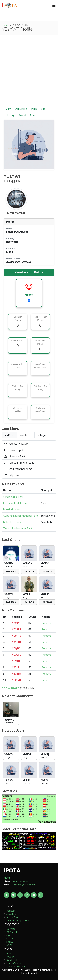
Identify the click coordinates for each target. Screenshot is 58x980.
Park (34, 109)
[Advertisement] (29, 75)
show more (11, 688)
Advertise (11, 914)
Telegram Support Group (19, 920)
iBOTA (10, 939)
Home (5, 25)
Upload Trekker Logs (19, 463)
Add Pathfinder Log (18, 469)
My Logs (12, 475)
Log (43, 109)
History (10, 115)
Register (11, 911)
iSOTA (10, 942)
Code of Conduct (15, 963)
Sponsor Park (15, 456)
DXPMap (11, 929)
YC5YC (7, 878)
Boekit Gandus (12, 509)
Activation (21, 109)
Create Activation (17, 444)
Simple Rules (13, 960)
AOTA (9, 945)
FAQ (9, 954)
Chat (33, 115)
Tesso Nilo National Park (18, 528)
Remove (46, 623)
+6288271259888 (20, 881)
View (9, 109)
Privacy (10, 957)
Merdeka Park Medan (16, 503)
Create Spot (14, 450)
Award (22, 115)
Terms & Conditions (17, 967)
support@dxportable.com (23, 884)
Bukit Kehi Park (12, 522)
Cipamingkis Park (13, 497)
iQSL (9, 935)
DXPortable (12, 932)
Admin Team (13, 917)
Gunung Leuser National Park (20, 516)
